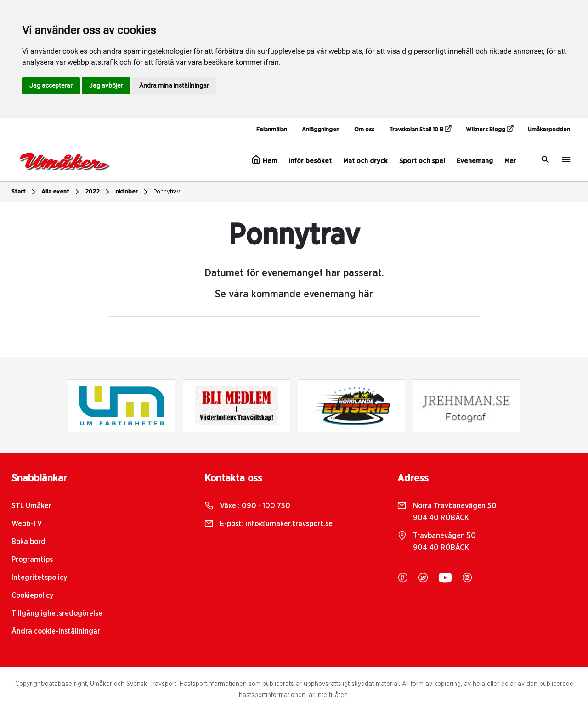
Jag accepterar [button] (51, 85)
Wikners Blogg (489, 129)
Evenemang (475, 161)
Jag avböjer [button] (106, 85)
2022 (98, 192)
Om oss (364, 130)
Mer (510, 161)
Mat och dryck (365, 161)
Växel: (247, 506)
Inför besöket (310, 161)
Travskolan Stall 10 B (420, 129)
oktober (133, 192)
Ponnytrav (167, 192)
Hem (264, 160)
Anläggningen (321, 130)
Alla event (61, 192)
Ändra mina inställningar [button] (174, 85)
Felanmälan (272, 130)
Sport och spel (422, 161)
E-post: (269, 524)
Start (25, 192)
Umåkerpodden (549, 130)
